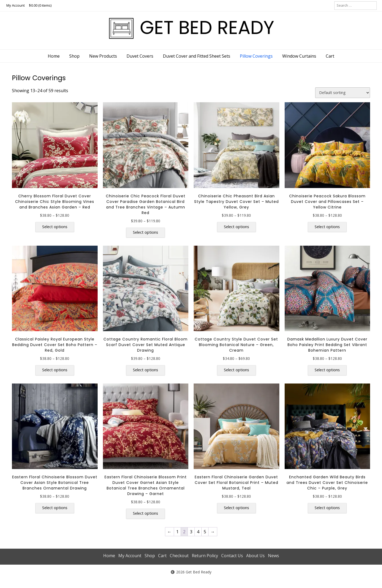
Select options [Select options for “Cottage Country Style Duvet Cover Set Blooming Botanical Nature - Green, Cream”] (236, 370)
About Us (255, 556)
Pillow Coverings (256, 56)
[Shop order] (343, 93)
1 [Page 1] (177, 532)
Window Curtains (299, 56)
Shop (74, 56)
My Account (16, 5)
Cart (330, 56)
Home (54, 56)
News (274, 556)
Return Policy (205, 556)
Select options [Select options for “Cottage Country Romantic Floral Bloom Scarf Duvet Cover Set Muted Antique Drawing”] (146, 370)
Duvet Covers (140, 56)
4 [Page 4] (198, 532)
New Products (103, 56)
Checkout (179, 556)
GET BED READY (207, 27)
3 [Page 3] (191, 532)
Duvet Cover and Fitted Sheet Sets (197, 56)
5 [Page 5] (205, 532)
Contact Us (232, 556)
